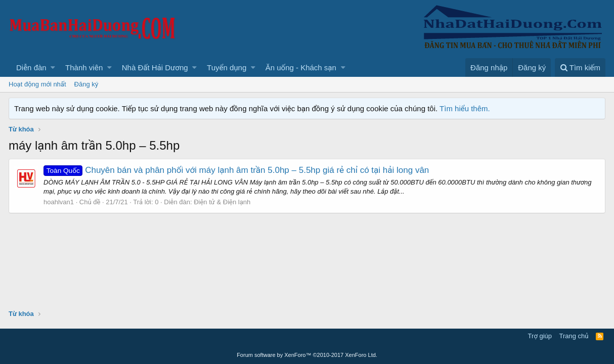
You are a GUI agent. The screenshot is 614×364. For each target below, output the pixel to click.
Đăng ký (86, 84)
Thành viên (84, 67)
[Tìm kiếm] (580, 67)
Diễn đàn (31, 67)
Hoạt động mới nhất (37, 84)
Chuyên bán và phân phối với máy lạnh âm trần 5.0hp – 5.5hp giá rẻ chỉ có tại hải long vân (236, 170)
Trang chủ (574, 336)
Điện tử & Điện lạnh (222, 202)
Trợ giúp (540, 336)
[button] (53, 67)
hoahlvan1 (59, 202)
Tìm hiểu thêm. (465, 108)
